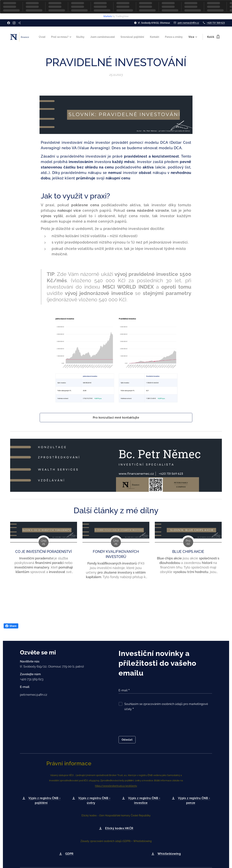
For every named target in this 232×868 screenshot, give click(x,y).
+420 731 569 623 (216, 23)
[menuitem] (58, 37)
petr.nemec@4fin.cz (188, 23)
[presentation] (146, 724)
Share (11, 626)
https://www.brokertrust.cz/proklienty (116, 786)
